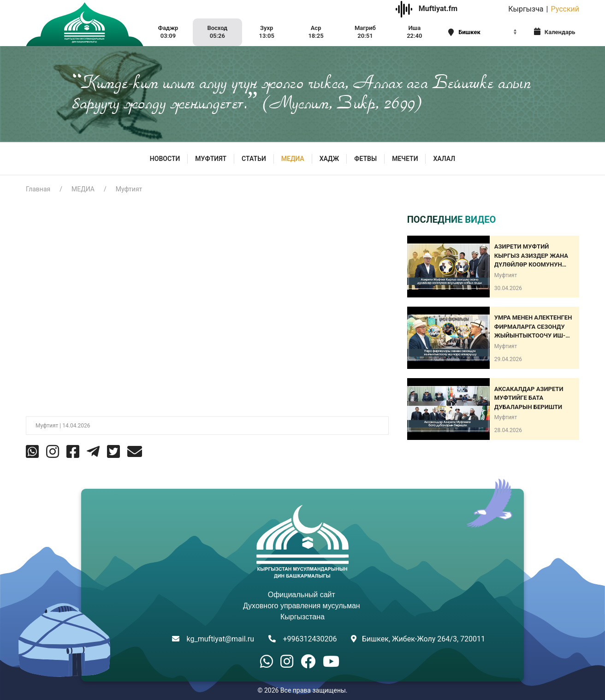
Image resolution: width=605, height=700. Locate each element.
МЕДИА (293, 159)
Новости (165, 159)
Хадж (329, 159)
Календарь (555, 32)
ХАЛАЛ (444, 159)
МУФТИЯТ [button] (211, 159)
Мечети (405, 159)
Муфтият (129, 189)
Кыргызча (526, 9)
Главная (38, 189)
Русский (565, 9)
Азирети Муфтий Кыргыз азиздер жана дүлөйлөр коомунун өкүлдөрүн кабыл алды (534, 256)
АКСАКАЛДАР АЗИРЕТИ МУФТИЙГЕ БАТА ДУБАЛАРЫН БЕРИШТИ (529, 398)
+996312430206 (310, 639)
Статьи (254, 159)
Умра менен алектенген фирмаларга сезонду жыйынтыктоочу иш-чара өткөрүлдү (533, 327)
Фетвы (365, 159)
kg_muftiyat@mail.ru (220, 639)
